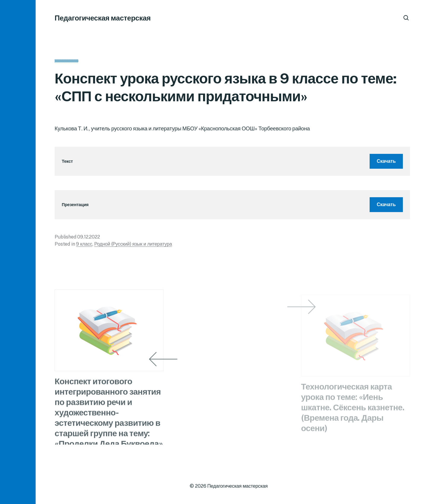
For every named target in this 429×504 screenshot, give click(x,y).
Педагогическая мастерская (103, 18)
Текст (67, 163)
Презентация (75, 206)
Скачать (386, 163)
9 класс (84, 245)
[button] (18, 252)
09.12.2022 (88, 238)
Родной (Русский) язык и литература (133, 245)
